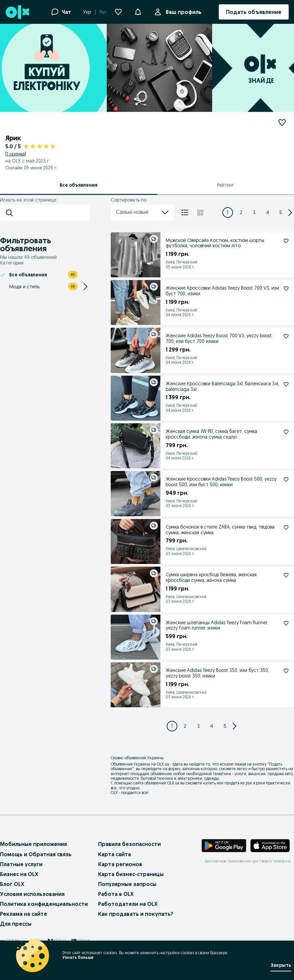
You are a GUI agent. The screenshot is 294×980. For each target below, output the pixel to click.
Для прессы (16, 924)
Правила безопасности (129, 844)
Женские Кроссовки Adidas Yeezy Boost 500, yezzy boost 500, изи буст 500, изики (221, 482)
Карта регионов (120, 864)
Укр (87, 12)
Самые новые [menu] (143, 212)
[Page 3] (254, 212)
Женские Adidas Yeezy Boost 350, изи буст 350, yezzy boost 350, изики (217, 673)
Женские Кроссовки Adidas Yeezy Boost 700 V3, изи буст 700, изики (222, 291)
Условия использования (32, 894)
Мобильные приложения (33, 844)
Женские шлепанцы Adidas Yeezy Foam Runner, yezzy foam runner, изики (217, 625)
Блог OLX (12, 884)
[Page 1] (228, 212)
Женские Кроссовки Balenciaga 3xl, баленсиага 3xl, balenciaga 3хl (222, 386)
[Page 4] (267, 212)
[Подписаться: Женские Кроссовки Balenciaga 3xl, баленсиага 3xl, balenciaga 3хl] (286, 384)
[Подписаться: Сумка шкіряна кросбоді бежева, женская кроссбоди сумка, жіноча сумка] (286, 575)
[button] (138, 11)
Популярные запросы (127, 884)
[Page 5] (281, 212)
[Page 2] (241, 212)
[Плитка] (200, 212)
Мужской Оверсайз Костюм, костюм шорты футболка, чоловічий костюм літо (215, 243)
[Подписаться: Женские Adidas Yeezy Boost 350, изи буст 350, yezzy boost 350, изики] (286, 671)
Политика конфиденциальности (44, 904)
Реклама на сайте (24, 914)
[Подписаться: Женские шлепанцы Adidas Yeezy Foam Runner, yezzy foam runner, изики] (286, 623)
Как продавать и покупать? (136, 914)
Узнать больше (78, 957)
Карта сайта (115, 854)
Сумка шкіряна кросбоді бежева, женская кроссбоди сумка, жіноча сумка (211, 577)
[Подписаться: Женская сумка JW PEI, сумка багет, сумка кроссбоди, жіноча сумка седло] (286, 432)
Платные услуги (21, 864)
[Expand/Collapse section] (86, 287)
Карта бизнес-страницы (131, 874)
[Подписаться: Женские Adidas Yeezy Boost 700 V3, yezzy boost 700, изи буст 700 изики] (286, 336)
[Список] (185, 212)
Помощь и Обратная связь (36, 854)
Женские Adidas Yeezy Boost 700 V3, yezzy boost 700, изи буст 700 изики (219, 338)
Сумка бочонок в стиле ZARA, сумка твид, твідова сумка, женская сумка (220, 530)
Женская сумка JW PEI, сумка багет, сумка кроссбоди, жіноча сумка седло (211, 434)
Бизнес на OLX (19, 874)
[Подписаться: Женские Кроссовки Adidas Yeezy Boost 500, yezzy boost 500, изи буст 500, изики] (286, 480)
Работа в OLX (116, 894)
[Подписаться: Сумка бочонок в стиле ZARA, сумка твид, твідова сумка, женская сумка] (286, 528)
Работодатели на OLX (128, 904)
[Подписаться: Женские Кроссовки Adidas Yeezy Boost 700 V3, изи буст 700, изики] (286, 289)
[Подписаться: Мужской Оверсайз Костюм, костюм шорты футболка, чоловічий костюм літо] (286, 241)
